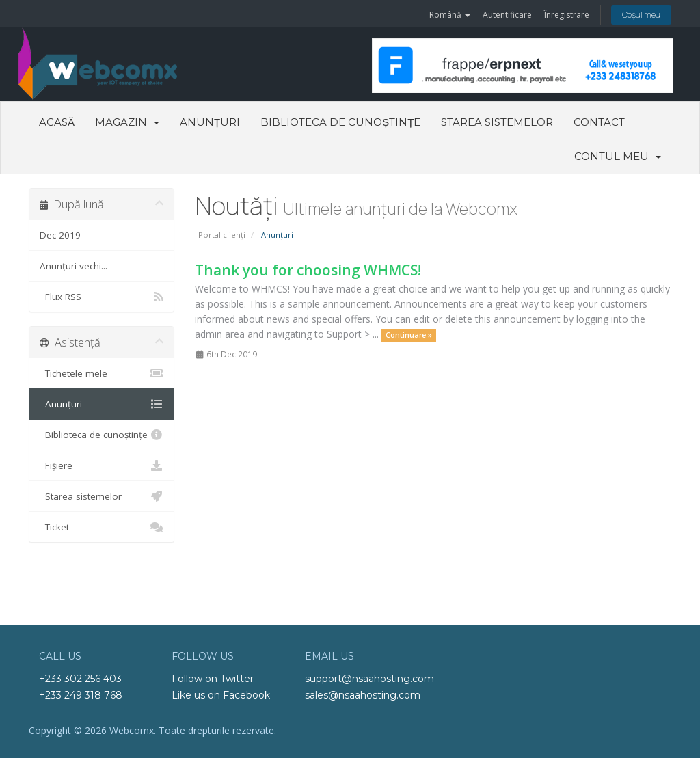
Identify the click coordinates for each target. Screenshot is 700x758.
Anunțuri (210, 122)
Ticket (102, 527)
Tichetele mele (102, 373)
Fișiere (102, 465)
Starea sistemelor (497, 122)
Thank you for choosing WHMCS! (308, 270)
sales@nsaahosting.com (363, 695)
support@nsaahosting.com (369, 679)
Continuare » (409, 335)
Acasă (57, 122)
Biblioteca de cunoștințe (340, 122)
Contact (599, 122)
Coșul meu (641, 15)
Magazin (127, 122)
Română (450, 15)
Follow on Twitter (213, 679)
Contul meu (618, 156)
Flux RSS (102, 297)
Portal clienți (222, 235)
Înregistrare (567, 15)
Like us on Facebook (221, 695)
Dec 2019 (60, 235)
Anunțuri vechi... (73, 266)
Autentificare (507, 15)
